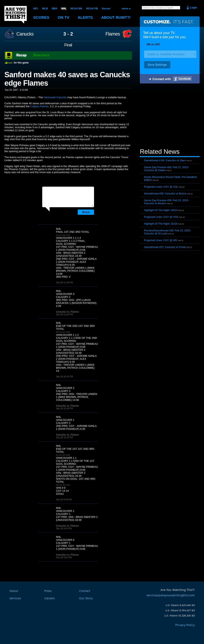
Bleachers (41, 55)
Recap (21, 55)
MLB (45, 8)
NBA (55, 8)
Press (48, 591)
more (125, 8)
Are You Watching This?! (16, 15)
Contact (85, 591)
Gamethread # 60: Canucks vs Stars (165, 160)
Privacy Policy (185, 625)
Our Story (86, 598)
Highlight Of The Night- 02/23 (161, 224)
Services (15, 598)
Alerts (85, 17)
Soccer (106, 8)
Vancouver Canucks (55, 97)
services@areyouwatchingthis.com (171, 595)
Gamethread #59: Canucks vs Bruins (165, 194)
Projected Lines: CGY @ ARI (161, 240)
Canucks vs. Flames (67, 312)
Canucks (25, 34)
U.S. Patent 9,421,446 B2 (180, 605)
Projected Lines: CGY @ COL (161, 187)
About (116, 17)
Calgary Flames (39, 106)
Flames (113, 34)
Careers (50, 598)
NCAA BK (76, 8)
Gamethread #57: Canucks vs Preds (165, 247)
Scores (41, 17)
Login (193, 7)
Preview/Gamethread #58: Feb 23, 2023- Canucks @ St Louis (168, 232)
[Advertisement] (170, 116)
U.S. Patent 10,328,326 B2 (179, 616)
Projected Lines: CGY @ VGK (161, 217)
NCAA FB (92, 8)
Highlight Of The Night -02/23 (161, 210)
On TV (64, 17)
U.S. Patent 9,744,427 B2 (180, 610)
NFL (36, 8)
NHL (64, 8)
